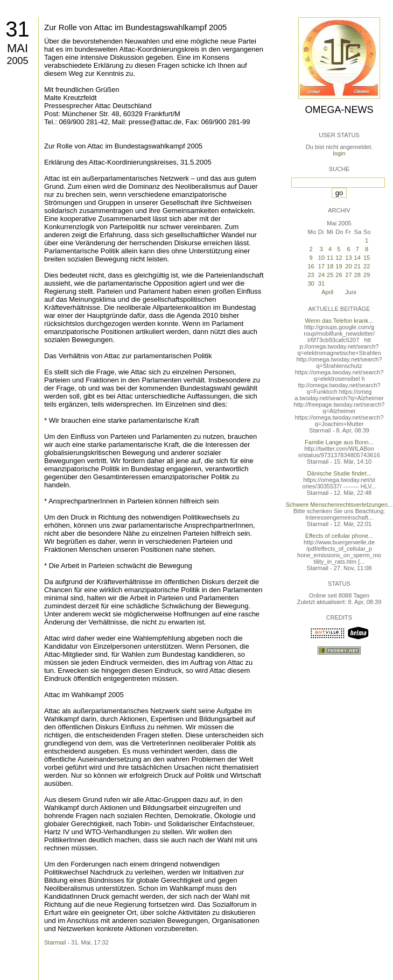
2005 (17, 61)
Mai (17, 48)
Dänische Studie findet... (339, 473)
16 (311, 266)
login (339, 153)
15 (367, 258)
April (327, 292)
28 (357, 275)
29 (367, 275)
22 (367, 266)
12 (339, 258)
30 (311, 283)
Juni (350, 292)
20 (348, 266)
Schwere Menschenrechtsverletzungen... (339, 505)
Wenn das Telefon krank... (339, 321)
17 (321, 266)
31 (17, 29)
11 (330, 258)
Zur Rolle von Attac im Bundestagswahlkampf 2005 (135, 27)
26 (339, 275)
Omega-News (339, 110)
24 (321, 275)
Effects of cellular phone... (339, 536)
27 (348, 275)
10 (321, 258)
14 (357, 258)
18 (330, 266)
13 (348, 258)
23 (311, 275)
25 (330, 275)
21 (357, 266)
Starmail (55, 942)
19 (339, 266)
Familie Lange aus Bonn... (339, 442)
